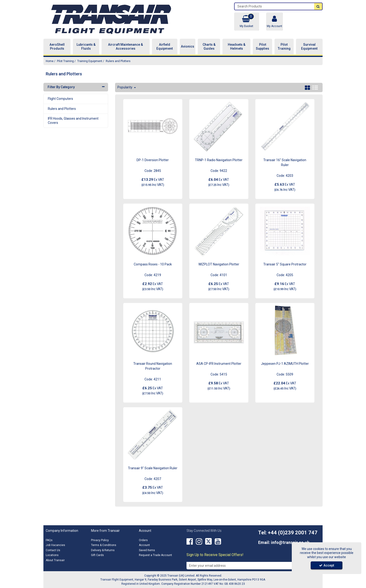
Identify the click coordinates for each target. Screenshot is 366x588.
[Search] (274, 6)
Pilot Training (284, 47)
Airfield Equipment (165, 47)
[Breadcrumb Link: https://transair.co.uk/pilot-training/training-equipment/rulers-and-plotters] (118, 61)
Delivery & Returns (103, 550)
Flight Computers (60, 99)
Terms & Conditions (104, 545)
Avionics (188, 46)
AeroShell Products (57, 47)
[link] (190, 542)
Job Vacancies (55, 545)
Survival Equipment (309, 47)
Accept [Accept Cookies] (327, 565)
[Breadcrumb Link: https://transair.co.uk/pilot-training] (65, 61)
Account (144, 545)
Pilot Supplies (262, 47)
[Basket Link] (246, 22)
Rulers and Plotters (62, 109)
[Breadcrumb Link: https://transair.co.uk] (50, 61)
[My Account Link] (274, 22)
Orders (143, 540)
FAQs (49, 540)
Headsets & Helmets (237, 47)
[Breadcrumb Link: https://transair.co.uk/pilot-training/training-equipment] (90, 61)
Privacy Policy (100, 540)
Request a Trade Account (155, 555)
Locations (52, 555)
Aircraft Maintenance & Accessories (125, 47)
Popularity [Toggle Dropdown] (125, 87)
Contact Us (53, 550)
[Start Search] (318, 6)
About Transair (55, 560)
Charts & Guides (209, 47)
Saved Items (147, 550)
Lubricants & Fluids (86, 47)
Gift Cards (97, 555)
